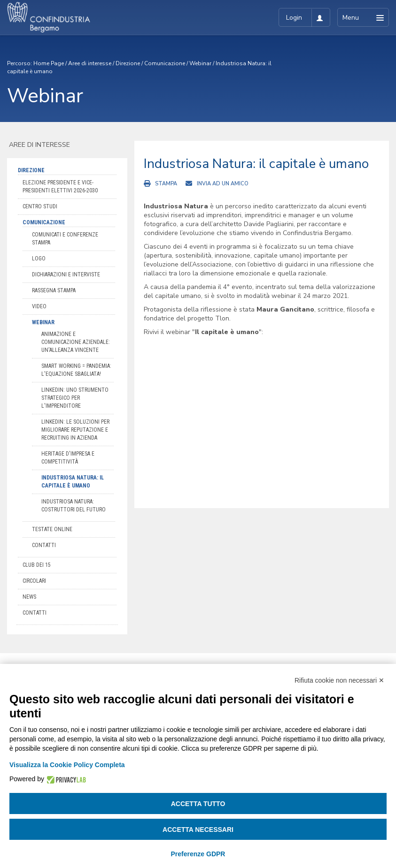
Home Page (49, 63)
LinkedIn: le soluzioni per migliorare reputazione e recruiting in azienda (75, 430)
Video (39, 306)
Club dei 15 (37, 565)
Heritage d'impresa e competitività (68, 458)
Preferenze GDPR (198, 854)
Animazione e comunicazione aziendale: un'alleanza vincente (76, 342)
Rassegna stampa (54, 290)
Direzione (128, 63)
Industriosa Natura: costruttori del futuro (74, 506)
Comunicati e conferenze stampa (65, 239)
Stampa (166, 184)
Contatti (44, 545)
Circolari (34, 581)
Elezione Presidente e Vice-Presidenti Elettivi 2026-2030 (60, 187)
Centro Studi (40, 206)
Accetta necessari (198, 830)
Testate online (52, 529)
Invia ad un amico (223, 184)
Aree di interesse (90, 63)
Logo (39, 259)
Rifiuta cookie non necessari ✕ (339, 680)
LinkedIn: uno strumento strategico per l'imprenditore (75, 398)
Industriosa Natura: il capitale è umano (73, 482)
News (29, 597)
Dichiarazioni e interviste (66, 274)
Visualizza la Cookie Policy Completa (67, 765)
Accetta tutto (198, 804)
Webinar (200, 63)
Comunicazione (165, 63)
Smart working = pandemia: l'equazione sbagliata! (76, 370)
